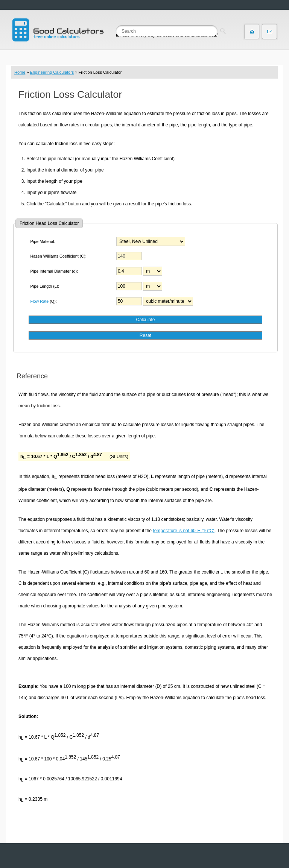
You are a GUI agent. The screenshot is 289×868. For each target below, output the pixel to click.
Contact (269, 32)
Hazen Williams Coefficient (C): (59, 256)
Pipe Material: (43, 241)
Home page (252, 32)
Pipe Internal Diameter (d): (54, 271)
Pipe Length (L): (45, 286)
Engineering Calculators (52, 72)
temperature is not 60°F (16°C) (184, 531)
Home (20, 72)
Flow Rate (40, 301)
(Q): (44, 301)
